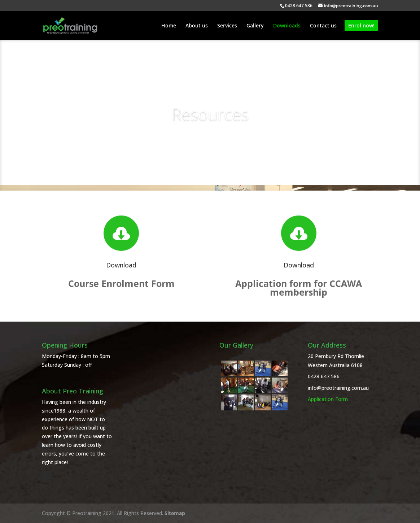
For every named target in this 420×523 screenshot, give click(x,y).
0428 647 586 (324, 376)
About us (197, 26)
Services (227, 26)
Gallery (255, 26)
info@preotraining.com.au (338, 388)
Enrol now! (361, 25)
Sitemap (175, 513)
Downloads (287, 26)
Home (169, 26)
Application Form (328, 399)
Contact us (323, 26)
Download (121, 265)
